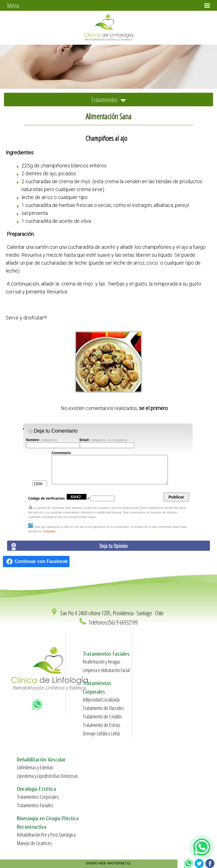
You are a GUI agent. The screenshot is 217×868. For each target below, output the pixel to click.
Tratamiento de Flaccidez (103, 708)
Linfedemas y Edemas (35, 767)
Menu (13, 5)
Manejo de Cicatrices (34, 843)
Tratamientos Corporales (38, 797)
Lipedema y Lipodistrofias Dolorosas (47, 776)
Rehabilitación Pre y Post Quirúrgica (46, 835)
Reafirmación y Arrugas (102, 662)
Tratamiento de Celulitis (102, 716)
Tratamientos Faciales (35, 805)
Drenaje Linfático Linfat (101, 733)
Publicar (176, 497)
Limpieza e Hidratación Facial (106, 670)
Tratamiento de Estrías (102, 725)
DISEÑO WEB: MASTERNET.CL (108, 863)
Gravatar (49, 531)
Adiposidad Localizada (101, 699)
